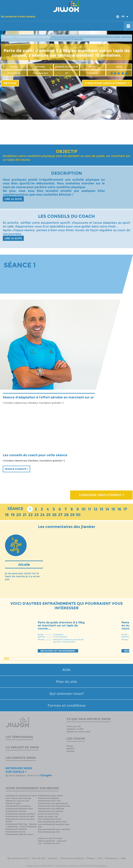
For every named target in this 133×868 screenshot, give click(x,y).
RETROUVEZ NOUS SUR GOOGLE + (19, 770)
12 (95, 509)
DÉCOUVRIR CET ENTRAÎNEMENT (58, 651)
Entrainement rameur (16, 832)
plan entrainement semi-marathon (54, 829)
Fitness (70, 746)
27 (60, 515)
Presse (91, 858)
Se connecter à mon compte (18, 16)
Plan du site (66, 682)
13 (101, 509)
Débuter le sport (13, 803)
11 (89, 509)
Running (70, 751)
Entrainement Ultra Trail (49, 801)
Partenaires (111, 858)
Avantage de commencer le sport (21, 796)
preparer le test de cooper (50, 838)
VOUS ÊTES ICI (9, 37)
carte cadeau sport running (18, 798)
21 (25, 515)
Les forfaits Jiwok (21, 758)
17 (125, 509)
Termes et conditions (66, 706)
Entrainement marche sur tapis (20, 816)
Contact (53, 858)
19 (13, 515)
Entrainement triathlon (48, 798)
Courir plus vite (74, 726)
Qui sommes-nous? (67, 694)
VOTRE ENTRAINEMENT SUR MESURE (33, 37)
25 (48, 515)
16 (119, 509)
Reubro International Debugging (89, 866)
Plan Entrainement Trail (49, 832)
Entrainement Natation (16, 829)
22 (31, 515)
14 (107, 509)
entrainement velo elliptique (51, 809)
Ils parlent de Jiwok (22, 747)
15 (113, 509)
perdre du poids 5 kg (48, 816)
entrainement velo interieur (51, 811)
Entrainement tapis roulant (50, 796)
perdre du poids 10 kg (48, 814)
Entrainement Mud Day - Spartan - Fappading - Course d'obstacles (21, 825)
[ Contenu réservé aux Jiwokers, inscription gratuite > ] (33, 403)
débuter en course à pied (17, 801)
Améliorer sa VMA (75, 729)
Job (100, 858)
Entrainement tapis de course (19, 834)
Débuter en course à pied (78, 732)
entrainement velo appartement (53, 803)
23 (36, 515)
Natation (71, 749)
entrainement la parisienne (18, 806)
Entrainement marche (16, 811)
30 (78, 515)
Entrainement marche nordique (20, 814)
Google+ (46, 775)
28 (66, 515)
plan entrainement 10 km (50, 819)
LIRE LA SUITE (13, 199)
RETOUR (10, 83)
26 (54, 515)
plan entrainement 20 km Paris (52, 822)
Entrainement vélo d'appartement (54, 806)
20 (19, 515)
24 (42, 515)
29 (72, 515)
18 (7, 515)
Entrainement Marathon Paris (19, 809)
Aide (66, 670)
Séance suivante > (16, 469)
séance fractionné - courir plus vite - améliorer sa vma (52, 842)
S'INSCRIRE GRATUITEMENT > (107, 83)
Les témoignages (19, 737)
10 (84, 509)
